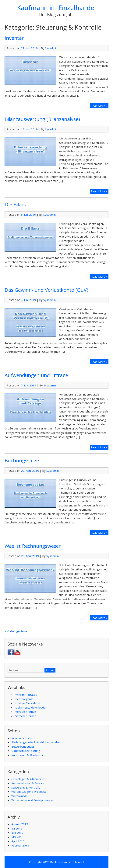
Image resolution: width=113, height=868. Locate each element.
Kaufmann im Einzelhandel (56, 8)
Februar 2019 (20, 845)
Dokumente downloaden (31, 707)
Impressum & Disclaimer (27, 755)
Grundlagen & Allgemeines (28, 779)
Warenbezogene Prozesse (29, 792)
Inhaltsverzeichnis (23, 738)
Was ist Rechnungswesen (33, 546)
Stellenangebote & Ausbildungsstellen (36, 742)
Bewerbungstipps (23, 746)
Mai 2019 (17, 837)
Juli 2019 (17, 828)
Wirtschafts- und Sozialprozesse (32, 800)
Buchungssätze (22, 460)
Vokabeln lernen (26, 712)
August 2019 (20, 824)
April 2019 (18, 841)
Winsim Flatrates (26, 695)
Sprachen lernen (26, 716)
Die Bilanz (16, 204)
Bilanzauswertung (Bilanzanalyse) (42, 119)
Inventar (14, 38)
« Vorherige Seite (16, 631)
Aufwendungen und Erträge (36, 375)
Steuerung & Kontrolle (26, 787)
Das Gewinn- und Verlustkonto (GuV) (46, 290)
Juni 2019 (17, 833)
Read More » (100, 105)
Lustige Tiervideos (28, 703)
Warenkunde (19, 796)
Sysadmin (51, 48)
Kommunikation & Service (28, 783)
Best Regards (24, 699)
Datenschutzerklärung (26, 751)
